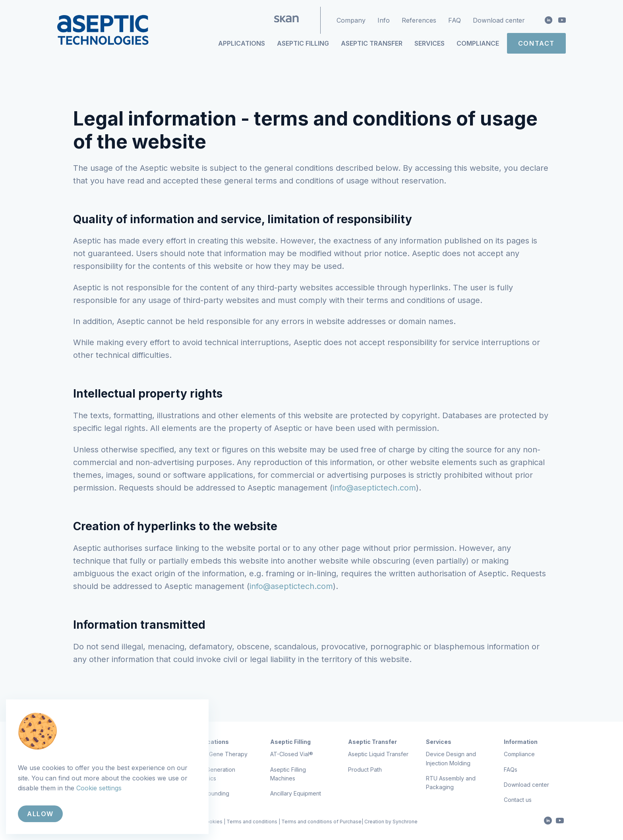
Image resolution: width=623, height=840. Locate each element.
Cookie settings (99, 788)
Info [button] (384, 20)
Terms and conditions (252, 822)
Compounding (211, 793)
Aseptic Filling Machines (288, 774)
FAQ (455, 20)
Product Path (365, 770)
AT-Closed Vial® (292, 754)
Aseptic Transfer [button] (372, 43)
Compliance (478, 43)
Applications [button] (242, 43)
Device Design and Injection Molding (451, 758)
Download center (499, 20)
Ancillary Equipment (296, 793)
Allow (40, 814)
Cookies (213, 822)
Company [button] (351, 20)
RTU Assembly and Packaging (451, 783)
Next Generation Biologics (214, 774)
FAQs (511, 770)
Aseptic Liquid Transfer (378, 754)
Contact (536, 43)
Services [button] (430, 43)
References (419, 20)
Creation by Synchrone (391, 822)
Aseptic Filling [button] (303, 43)
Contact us (518, 800)
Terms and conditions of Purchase (321, 822)
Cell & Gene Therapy (220, 754)
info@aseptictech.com (374, 488)
